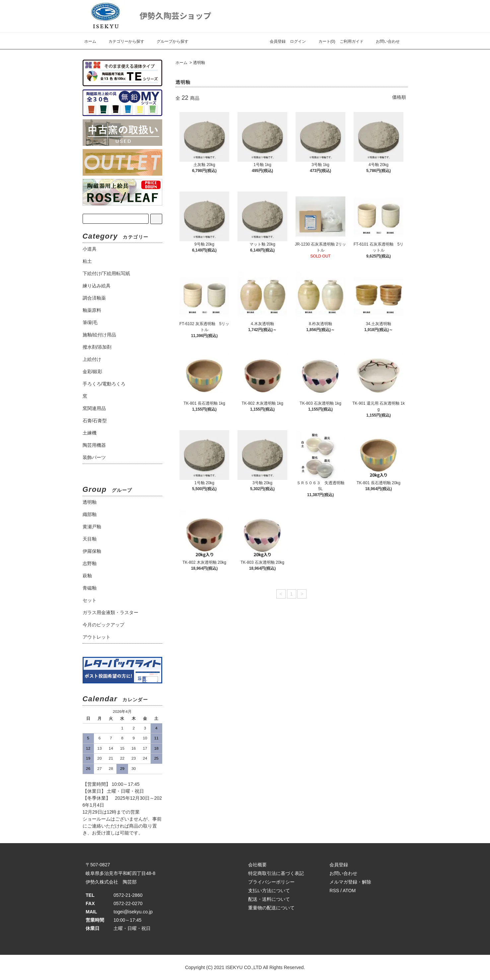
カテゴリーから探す (122, 41)
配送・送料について (269, 899)
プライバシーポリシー (271, 882)
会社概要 (257, 865)
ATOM (349, 891)
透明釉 (199, 63)
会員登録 (278, 41)
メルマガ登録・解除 (350, 882)
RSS (334, 891)
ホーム (90, 41)
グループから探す (169, 41)
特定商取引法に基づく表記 (276, 873)
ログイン (298, 41)
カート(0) (323, 41)
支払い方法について (269, 891)
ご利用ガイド (352, 41)
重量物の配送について (271, 908)
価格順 (399, 97)
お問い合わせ (384, 41)
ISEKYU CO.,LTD (244, 967)
